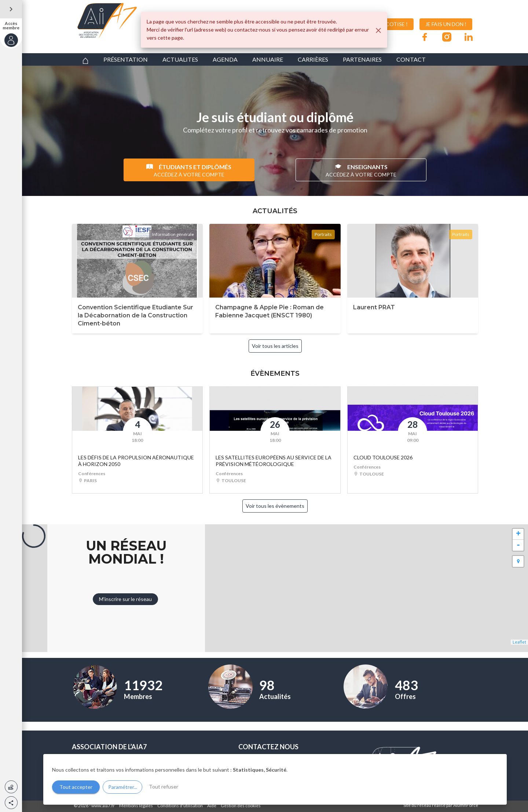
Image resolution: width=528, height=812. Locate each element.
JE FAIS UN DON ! (446, 24)
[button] (11, 803)
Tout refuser (164, 786)
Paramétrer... (123, 787)
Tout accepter (76, 787)
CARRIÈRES (313, 59)
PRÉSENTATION (126, 59)
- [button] (518, 545)
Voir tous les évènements (275, 506)
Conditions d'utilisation (180, 806)
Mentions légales (136, 806)
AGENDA (225, 59)
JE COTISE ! (389, 24)
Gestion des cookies (241, 806)
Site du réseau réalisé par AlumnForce (441, 805)
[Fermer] (378, 30)
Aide (212, 806)
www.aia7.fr (103, 806)
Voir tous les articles (275, 346)
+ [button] (518, 534)
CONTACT (411, 59)
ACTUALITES (180, 59)
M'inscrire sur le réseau (125, 599)
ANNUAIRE (268, 59)
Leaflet (519, 642)
